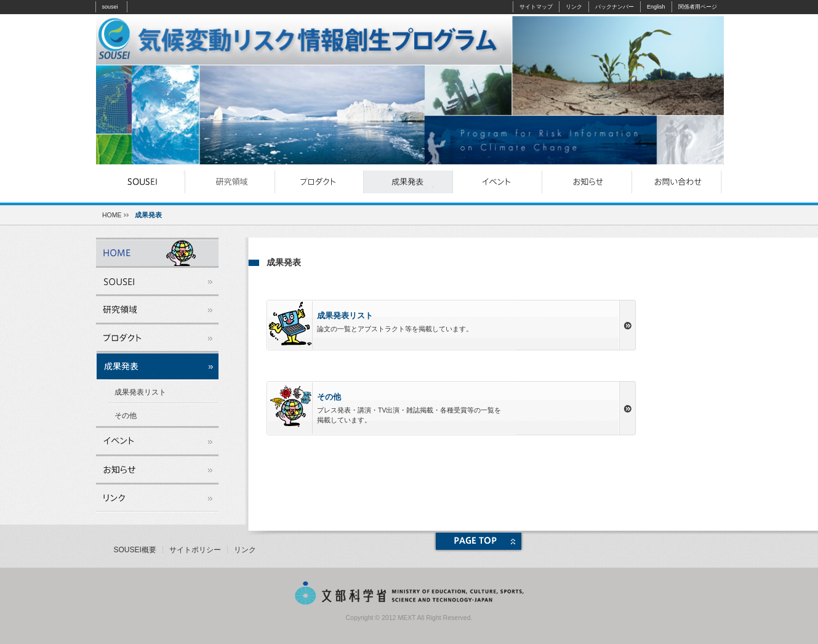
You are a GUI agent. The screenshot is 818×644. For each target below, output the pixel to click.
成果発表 (408, 182)
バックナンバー (615, 7)
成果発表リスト (140, 392)
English (656, 7)
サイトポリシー (195, 550)
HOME (112, 215)
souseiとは (141, 182)
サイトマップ (536, 7)
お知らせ (587, 182)
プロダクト (319, 182)
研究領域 (230, 182)
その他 (126, 416)
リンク (574, 7)
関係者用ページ (698, 7)
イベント (498, 182)
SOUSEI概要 (135, 550)
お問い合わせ (676, 182)
